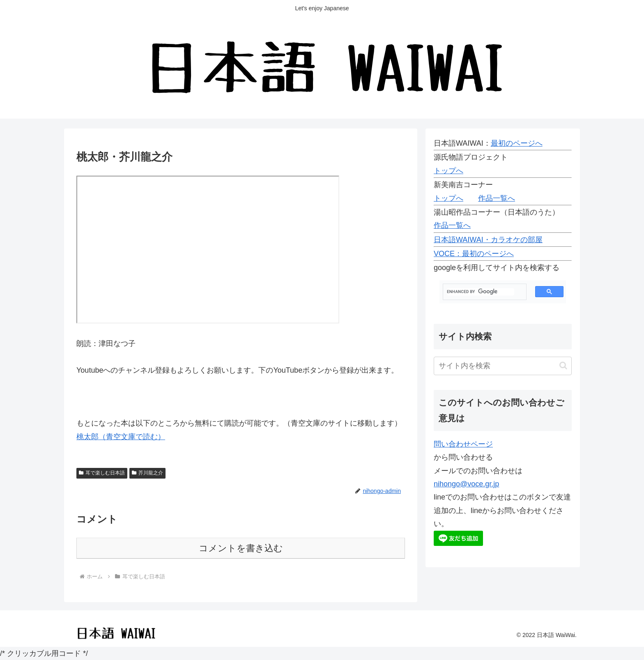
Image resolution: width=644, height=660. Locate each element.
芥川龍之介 (147, 473)
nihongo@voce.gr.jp (466, 484)
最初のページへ (517, 143)
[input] (503, 366)
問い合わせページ (463, 444)
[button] (563, 366)
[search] (481, 292)
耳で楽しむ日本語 (102, 473)
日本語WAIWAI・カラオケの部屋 (488, 240)
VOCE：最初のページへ (474, 254)
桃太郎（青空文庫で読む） (121, 437)
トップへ (448, 171)
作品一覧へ (497, 198)
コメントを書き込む (241, 548)
